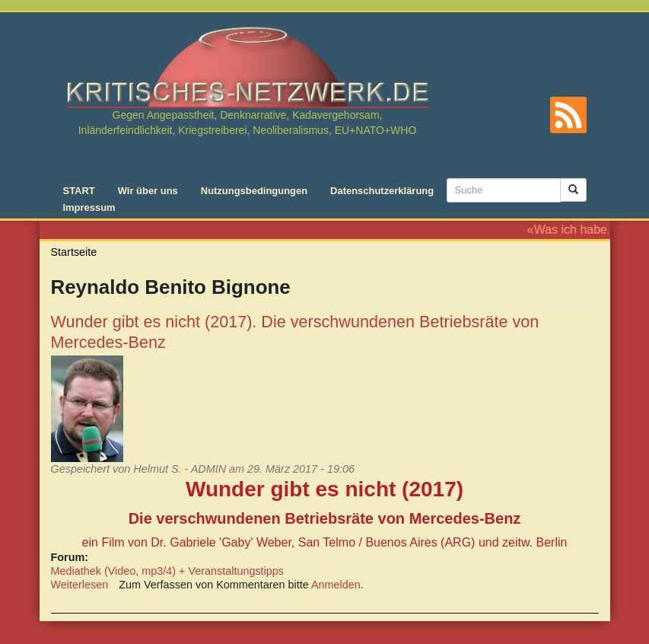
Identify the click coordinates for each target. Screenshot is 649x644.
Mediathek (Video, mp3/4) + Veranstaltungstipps (168, 571)
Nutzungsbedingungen (254, 191)
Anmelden (336, 585)
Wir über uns (148, 191)
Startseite (74, 252)
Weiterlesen (80, 585)
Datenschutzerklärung (382, 191)
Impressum (89, 207)
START (79, 191)
